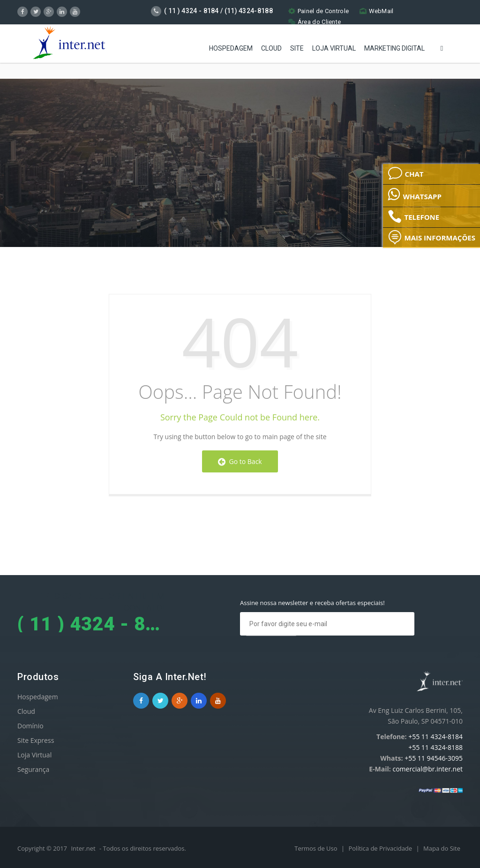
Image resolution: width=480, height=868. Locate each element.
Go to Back (240, 461)
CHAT (405, 173)
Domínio (30, 726)
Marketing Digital (394, 47)
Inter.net (83, 848)
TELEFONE (413, 217)
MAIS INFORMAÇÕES (431, 237)
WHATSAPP (414, 194)
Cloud (271, 47)
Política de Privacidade (381, 848)
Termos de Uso (317, 848)
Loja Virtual (334, 47)
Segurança (33, 769)
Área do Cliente (315, 22)
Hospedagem (231, 47)
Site (297, 47)
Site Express (36, 740)
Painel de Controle (319, 11)
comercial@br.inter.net (427, 769)
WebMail (377, 11)
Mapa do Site (442, 848)
